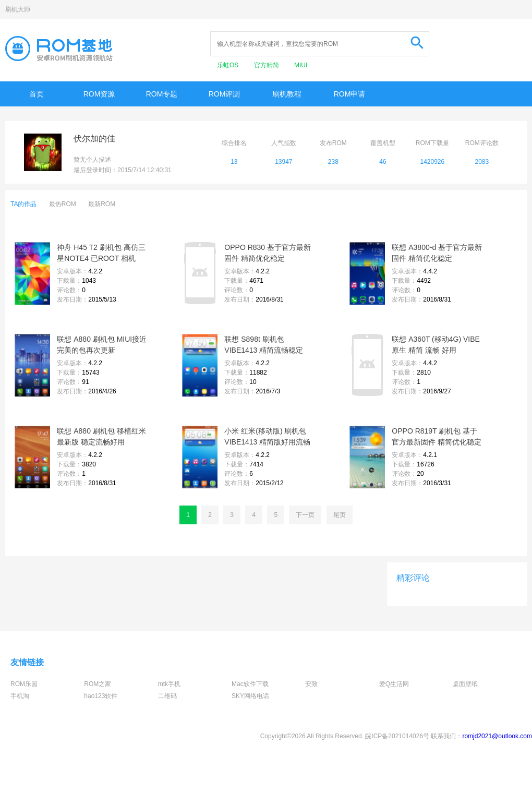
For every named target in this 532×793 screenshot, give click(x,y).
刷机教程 (287, 94)
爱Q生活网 (394, 684)
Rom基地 (59, 49)
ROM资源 (99, 94)
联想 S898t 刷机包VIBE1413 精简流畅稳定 (264, 345)
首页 (37, 94)
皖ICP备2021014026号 (397, 736)
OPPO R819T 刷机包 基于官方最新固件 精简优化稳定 (437, 436)
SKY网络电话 (250, 696)
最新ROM (102, 204)
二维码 (167, 696)
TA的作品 (23, 204)
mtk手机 (169, 684)
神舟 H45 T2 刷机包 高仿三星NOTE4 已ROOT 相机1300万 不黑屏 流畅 (101, 254)
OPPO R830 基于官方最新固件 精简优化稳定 (268, 253)
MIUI (301, 65)
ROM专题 (162, 94)
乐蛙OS (229, 65)
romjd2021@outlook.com (497, 736)
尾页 (340, 515)
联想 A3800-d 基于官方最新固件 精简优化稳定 (437, 253)
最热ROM (63, 204)
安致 (311, 684)
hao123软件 (101, 696)
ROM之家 (98, 684)
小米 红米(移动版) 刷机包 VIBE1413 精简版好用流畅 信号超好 (267, 437)
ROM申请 (350, 94)
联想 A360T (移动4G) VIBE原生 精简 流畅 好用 (436, 345)
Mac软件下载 (250, 684)
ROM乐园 (24, 684)
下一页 (305, 515)
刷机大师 (18, 9)
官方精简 (267, 65)
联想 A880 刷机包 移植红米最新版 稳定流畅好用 (101, 436)
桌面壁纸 (465, 684)
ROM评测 (225, 94)
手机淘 (20, 696)
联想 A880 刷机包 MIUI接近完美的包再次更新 (102, 345)
